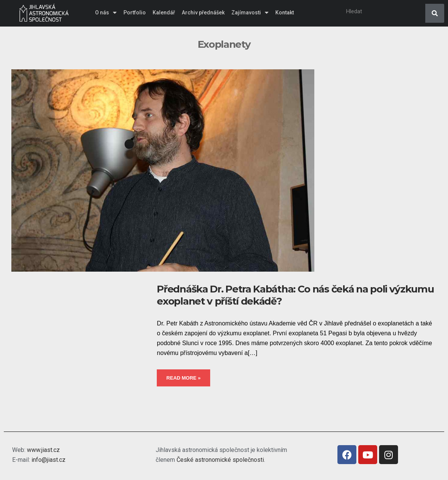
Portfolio (135, 13)
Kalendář (164, 13)
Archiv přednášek (203, 13)
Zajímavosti (250, 13)
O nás (106, 13)
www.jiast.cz (43, 450)
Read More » (183, 378)
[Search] (435, 13)
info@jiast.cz (48, 460)
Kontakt (285, 13)
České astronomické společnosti (220, 460)
